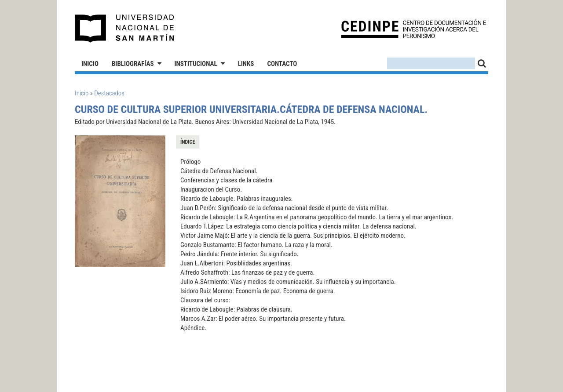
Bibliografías (133, 64)
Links (246, 64)
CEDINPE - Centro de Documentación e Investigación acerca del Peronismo (414, 29)
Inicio (90, 64)
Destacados (109, 93)
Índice (188, 142)
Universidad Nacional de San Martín (125, 29)
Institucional (196, 64)
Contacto (282, 64)
